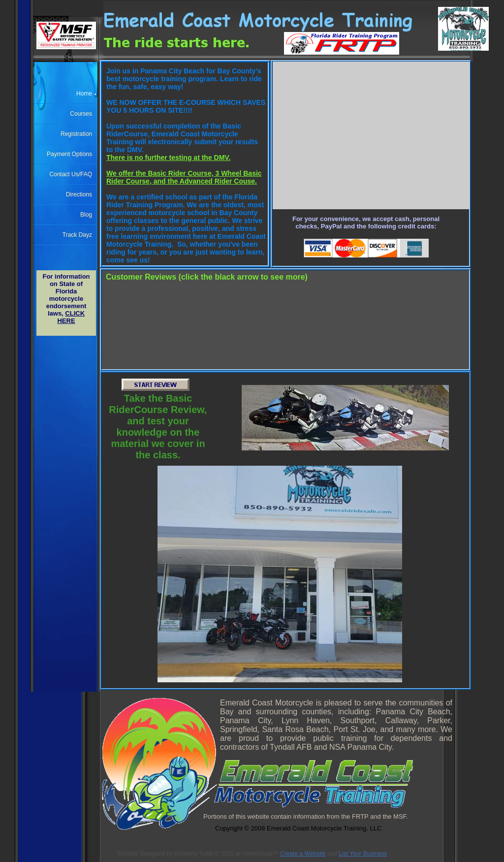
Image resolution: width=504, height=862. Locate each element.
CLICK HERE (71, 317)
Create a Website (303, 854)
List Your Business (363, 854)
